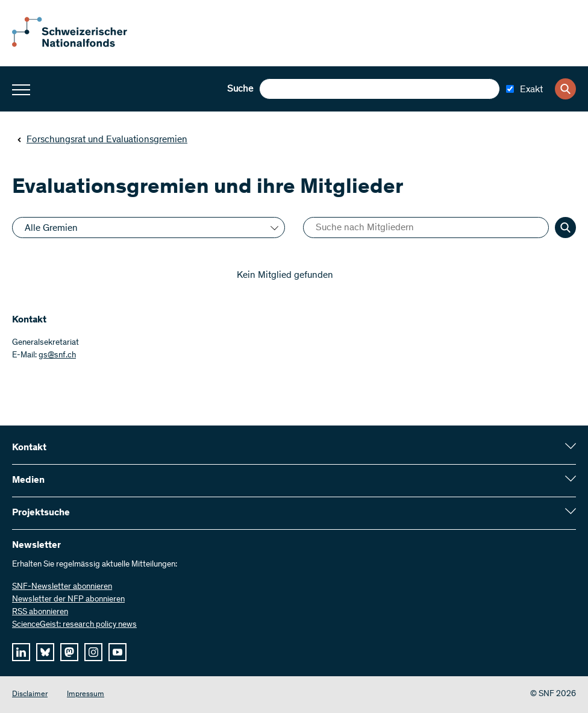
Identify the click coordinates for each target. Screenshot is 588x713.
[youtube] (117, 652)
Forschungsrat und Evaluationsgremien (102, 140)
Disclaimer (30, 695)
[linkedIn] (21, 652)
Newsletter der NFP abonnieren (68, 600)
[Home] (78, 45)
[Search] (565, 89)
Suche (240, 89)
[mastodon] (69, 652)
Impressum (86, 695)
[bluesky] (45, 652)
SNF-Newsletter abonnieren (62, 587)
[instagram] (93, 652)
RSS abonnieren (40, 612)
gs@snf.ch (57, 356)
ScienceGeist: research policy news (74, 625)
